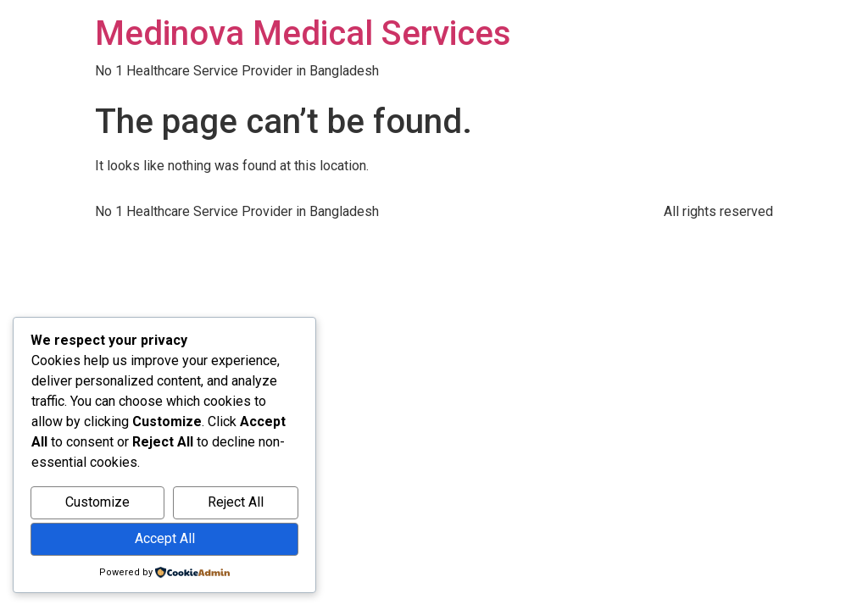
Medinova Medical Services (303, 33)
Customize (97, 502)
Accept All (165, 538)
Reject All (236, 502)
